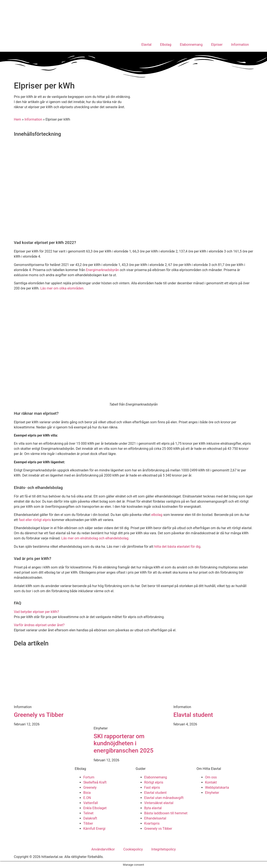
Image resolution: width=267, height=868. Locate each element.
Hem (18, 119)
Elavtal (146, 45)
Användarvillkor (103, 849)
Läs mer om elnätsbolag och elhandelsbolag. (95, 538)
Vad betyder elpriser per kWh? (36, 612)
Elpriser (217, 45)
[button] (133, 612)
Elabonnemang (191, 45)
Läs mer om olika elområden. (62, 288)
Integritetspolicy (163, 849)
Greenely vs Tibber (39, 715)
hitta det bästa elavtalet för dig (177, 547)
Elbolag (166, 45)
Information (240, 45)
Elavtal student (193, 715)
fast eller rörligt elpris (35, 520)
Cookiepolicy (133, 849)
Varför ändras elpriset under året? (39, 625)
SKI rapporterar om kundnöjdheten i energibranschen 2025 (123, 743)
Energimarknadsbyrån (102, 270)
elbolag (157, 515)
